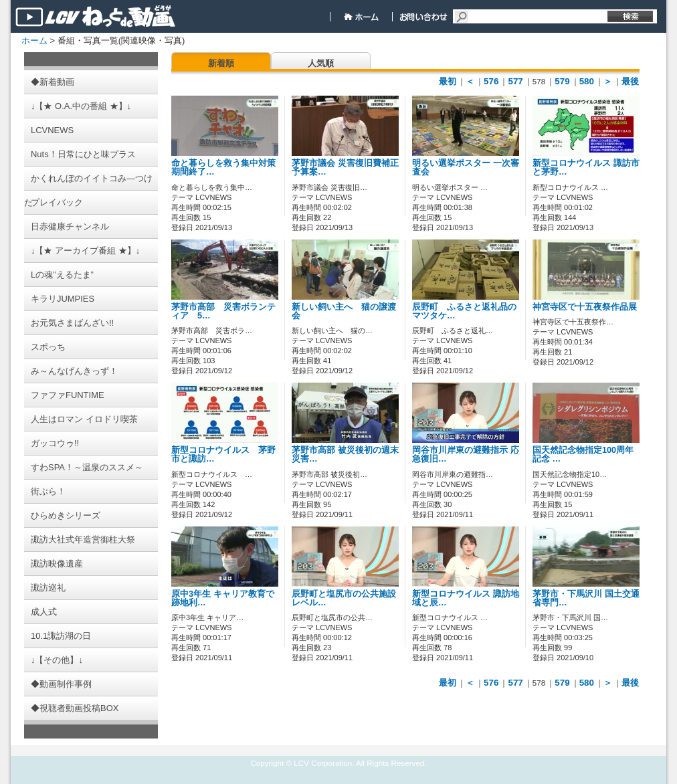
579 (562, 81)
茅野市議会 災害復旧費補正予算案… (345, 168)
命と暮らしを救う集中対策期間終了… (223, 168)
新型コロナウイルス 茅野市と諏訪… (223, 455)
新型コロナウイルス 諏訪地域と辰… (466, 598)
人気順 (321, 63)
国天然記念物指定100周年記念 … (583, 455)
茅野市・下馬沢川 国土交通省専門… (586, 598)
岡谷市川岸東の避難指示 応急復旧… (466, 455)
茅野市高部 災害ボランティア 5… (223, 311)
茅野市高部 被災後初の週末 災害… (345, 455)
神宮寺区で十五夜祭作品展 (585, 307)
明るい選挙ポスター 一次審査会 (466, 168)
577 (515, 81)
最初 (448, 81)
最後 (630, 81)
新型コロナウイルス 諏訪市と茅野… (586, 168)
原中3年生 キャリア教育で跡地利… (223, 598)
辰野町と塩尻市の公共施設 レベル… (348, 598)
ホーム (34, 40)
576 (491, 81)
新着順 (221, 63)
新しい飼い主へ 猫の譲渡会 (344, 311)
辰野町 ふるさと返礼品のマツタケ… (464, 311)
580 (587, 81)
